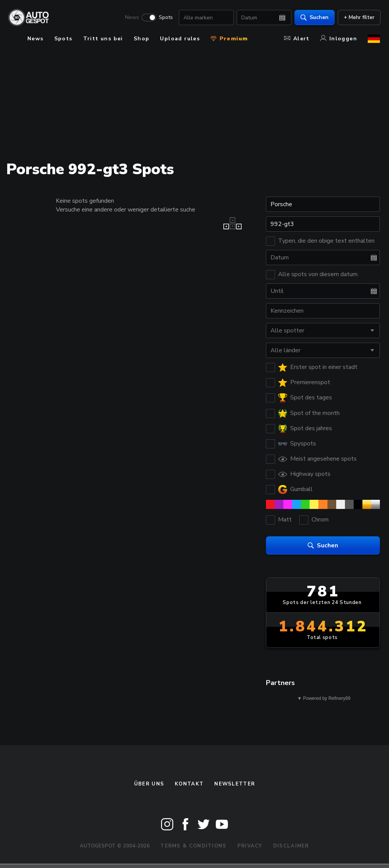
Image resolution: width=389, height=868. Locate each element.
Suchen (314, 17)
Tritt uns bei (103, 39)
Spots (165, 17)
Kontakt (189, 784)
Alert (297, 39)
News (131, 17)
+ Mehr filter (358, 17)
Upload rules (180, 39)
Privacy (250, 846)
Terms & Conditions (193, 846)
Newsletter (235, 784)
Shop (142, 39)
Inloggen (339, 39)
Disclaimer (291, 846)
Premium (229, 39)
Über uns (149, 784)
